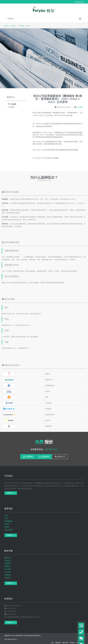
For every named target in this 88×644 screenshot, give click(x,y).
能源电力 (8, 566)
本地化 (7, 524)
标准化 (7, 527)
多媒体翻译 (8, 521)
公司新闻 (21, 26)
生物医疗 (8, 578)
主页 (7, 26)
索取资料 (44, 457)
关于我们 (72, 643)
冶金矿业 (8, 561)
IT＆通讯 (8, 572)
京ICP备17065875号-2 (11, 639)
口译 (6, 518)
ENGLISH (79, 2)
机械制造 (8, 563)
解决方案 (65, 643)
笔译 (6, 516)
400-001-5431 (51, 449)
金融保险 (8, 575)
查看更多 (11, 493)
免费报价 (28, 457)
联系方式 (60, 457)
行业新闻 (11, 107)
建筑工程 (8, 558)
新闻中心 (14, 26)
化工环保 (8, 569)
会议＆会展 (8, 530)
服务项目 (58, 643)
